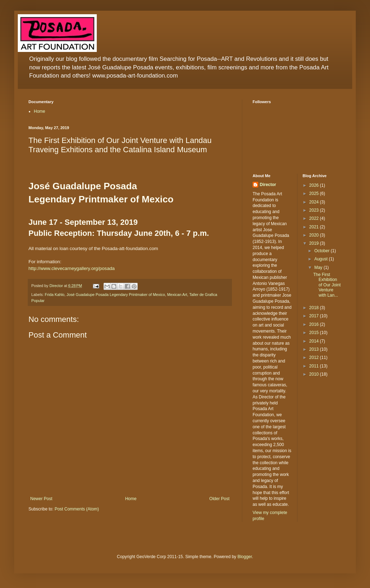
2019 (314, 243)
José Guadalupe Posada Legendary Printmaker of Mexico (116, 295)
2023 (314, 210)
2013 (314, 349)
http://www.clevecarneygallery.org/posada (72, 268)
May (319, 267)
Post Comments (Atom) (77, 509)
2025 (314, 194)
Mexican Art (177, 295)
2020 (314, 235)
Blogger (245, 557)
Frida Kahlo (55, 295)
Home (39, 111)
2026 (314, 185)
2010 (314, 374)
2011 (314, 366)
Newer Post (41, 499)
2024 (314, 202)
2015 (314, 333)
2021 (314, 227)
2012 (314, 357)
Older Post (219, 499)
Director (268, 185)
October (322, 251)
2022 (314, 218)
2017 (314, 316)
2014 (314, 341)
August (321, 259)
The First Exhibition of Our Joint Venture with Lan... (327, 285)
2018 (314, 308)
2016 (314, 324)
